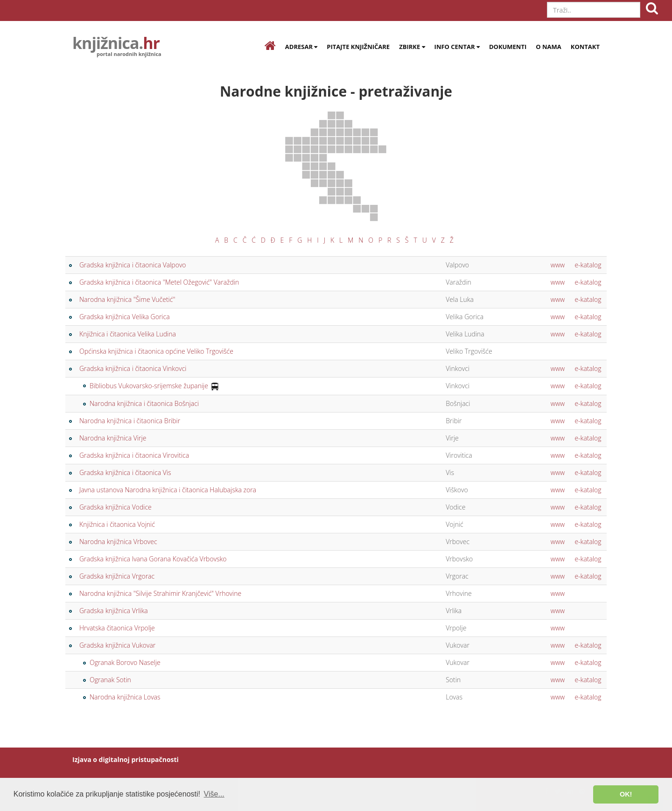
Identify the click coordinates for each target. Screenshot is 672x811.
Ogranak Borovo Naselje (125, 662)
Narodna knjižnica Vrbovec (118, 542)
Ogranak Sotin (110, 680)
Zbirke (412, 47)
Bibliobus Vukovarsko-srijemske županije (149, 386)
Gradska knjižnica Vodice (115, 507)
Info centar (457, 47)
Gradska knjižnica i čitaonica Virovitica (134, 455)
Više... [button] (214, 794)
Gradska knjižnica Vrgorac (117, 576)
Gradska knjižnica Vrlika (114, 611)
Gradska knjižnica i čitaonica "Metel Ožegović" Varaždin (159, 282)
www (558, 265)
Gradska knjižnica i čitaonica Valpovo (133, 265)
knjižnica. (116, 44)
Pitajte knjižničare (358, 47)
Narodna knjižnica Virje (113, 438)
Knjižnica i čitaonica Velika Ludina (128, 334)
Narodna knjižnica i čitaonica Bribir (130, 421)
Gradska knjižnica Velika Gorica (125, 317)
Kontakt (585, 47)
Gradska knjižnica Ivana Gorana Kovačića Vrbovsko (153, 559)
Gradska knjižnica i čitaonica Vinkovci (133, 368)
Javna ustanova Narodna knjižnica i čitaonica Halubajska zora (168, 490)
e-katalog (588, 265)
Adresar (301, 47)
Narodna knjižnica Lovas (125, 697)
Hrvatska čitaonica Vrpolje (117, 628)
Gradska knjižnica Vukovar (117, 645)
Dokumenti (508, 47)
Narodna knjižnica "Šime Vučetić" (127, 299)
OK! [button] (626, 794)
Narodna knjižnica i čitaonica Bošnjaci (144, 403)
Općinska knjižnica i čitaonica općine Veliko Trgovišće (156, 351)
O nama (549, 47)
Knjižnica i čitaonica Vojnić (117, 524)
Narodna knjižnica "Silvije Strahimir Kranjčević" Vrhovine (160, 593)
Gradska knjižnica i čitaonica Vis (125, 472)
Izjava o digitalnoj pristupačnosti (126, 759)
